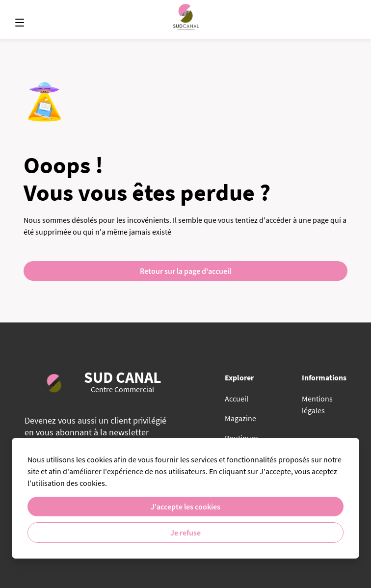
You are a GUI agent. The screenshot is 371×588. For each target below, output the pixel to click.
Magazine (240, 418)
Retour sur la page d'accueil (185, 271)
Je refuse (185, 533)
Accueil (237, 399)
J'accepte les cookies (185, 507)
